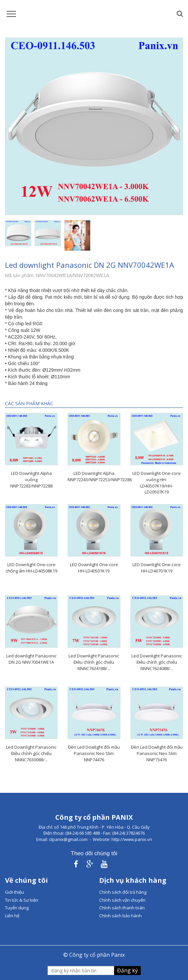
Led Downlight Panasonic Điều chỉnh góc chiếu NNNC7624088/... (157, 662)
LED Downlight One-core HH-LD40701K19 (157, 568)
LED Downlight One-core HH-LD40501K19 (94, 568)
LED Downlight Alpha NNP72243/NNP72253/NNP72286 (100, 476)
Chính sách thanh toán (122, 908)
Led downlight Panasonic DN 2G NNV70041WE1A (31, 659)
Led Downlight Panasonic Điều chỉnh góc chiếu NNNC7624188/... (94, 662)
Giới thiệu (14, 892)
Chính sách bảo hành (120, 916)
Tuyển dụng (17, 908)
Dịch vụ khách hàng (133, 880)
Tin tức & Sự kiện (22, 900)
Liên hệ (12, 916)
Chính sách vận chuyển (122, 900)
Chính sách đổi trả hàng (123, 892)
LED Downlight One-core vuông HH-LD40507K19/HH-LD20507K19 (157, 483)
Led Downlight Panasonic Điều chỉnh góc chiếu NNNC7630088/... (31, 753)
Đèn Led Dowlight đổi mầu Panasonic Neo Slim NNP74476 (94, 753)
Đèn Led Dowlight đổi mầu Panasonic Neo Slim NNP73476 (157, 753)
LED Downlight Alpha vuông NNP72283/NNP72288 (31, 479)
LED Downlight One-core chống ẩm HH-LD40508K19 (31, 568)
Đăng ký (127, 970)
